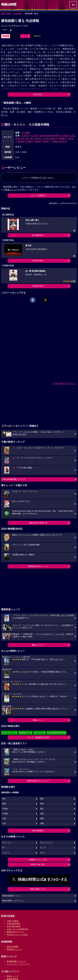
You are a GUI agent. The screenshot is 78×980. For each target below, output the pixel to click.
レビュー (24, 36)
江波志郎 (63, 141)
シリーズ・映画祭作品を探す (38, 737)
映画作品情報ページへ (11, 896)
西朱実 (21, 141)
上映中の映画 (13, 921)
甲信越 (5, 814)
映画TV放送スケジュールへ (38, 781)
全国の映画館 (13, 947)
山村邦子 (38, 138)
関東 (42, 799)
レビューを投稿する (38, 195)
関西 (4, 804)
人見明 (46, 138)
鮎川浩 (21, 138)
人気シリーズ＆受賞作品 (17, 929)
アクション (7, 843)
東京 (4, 799)
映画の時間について (38, 889)
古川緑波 (64, 136)
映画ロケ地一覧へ (38, 864)
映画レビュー (38, 720)
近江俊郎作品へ (38, 235)
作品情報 (18, 14)
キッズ (43, 848)
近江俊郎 (26, 133)
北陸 (42, 814)
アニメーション (46, 843)
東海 (42, 804)
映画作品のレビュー (15, 932)
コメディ (6, 853)
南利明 (56, 136)
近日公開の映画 (13, 926)
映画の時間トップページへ (13, 901)
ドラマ (5, 30)
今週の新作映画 (13, 923)
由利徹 (42, 136)
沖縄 (42, 824)
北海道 (5, 809)
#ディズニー (39, 733)
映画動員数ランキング (16, 961)
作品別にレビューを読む (17, 935)
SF (3, 848)
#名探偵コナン (25, 733)
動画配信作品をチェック (38, 566)
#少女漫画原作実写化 (56, 733)
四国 (42, 819)
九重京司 (54, 138)
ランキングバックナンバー (18, 964)
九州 (4, 824)
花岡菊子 (63, 138)
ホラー (43, 853)
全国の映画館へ (38, 831)
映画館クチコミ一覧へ (38, 860)
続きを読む (38, 94)
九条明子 (38, 141)
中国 (4, 819)
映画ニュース (13, 976)
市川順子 (29, 141)
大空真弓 (26, 136)
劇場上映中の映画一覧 (38, 523)
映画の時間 (6, 14)
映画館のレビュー (14, 949)
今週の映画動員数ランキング (13, 479)
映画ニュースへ (38, 645)
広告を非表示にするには (64, 383)
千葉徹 (55, 141)
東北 (42, 809)
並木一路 (29, 138)
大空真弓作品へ (38, 261)
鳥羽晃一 (47, 141)
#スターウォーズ (8, 733)
